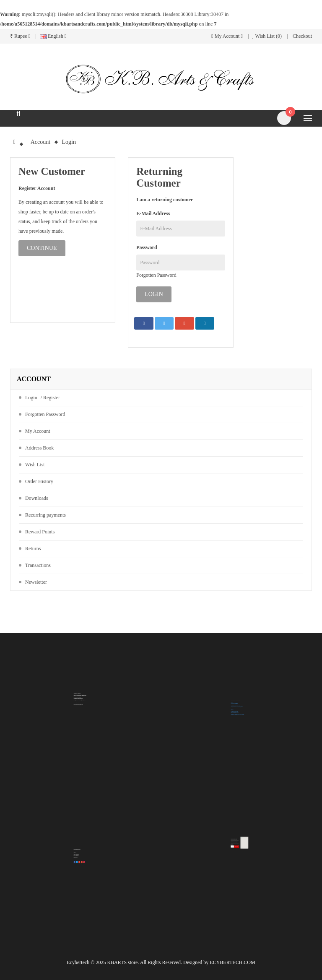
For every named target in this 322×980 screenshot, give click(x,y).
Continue (42, 248)
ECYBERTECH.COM (232, 962)
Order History (39, 481)
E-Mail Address (153, 213)
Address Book (39, 448)
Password (147, 247)
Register (52, 398)
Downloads (37, 498)
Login (69, 142)
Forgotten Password (156, 275)
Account (40, 142)
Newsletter (36, 582)
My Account (38, 431)
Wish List (35, 465)
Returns (33, 548)
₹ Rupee (20, 36)
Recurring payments (45, 515)
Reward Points (40, 532)
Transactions (38, 565)
